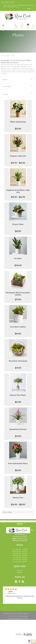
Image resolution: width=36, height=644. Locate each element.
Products (8, 56)
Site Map (25, 618)
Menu (3, 28)
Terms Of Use (13, 616)
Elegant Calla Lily (18, 156)
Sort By (5, 94)
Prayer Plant (18, 224)
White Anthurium (18, 122)
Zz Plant (18, 258)
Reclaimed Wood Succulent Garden (18, 294)
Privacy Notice (23, 616)
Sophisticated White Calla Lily (18, 191)
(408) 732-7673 (9, 2)
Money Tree (18, 498)
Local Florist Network (14, 618)
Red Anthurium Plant (18, 463)
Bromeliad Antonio (18, 429)
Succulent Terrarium (18, 361)
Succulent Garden (18, 327)
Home (2, 56)
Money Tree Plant (18, 395)
